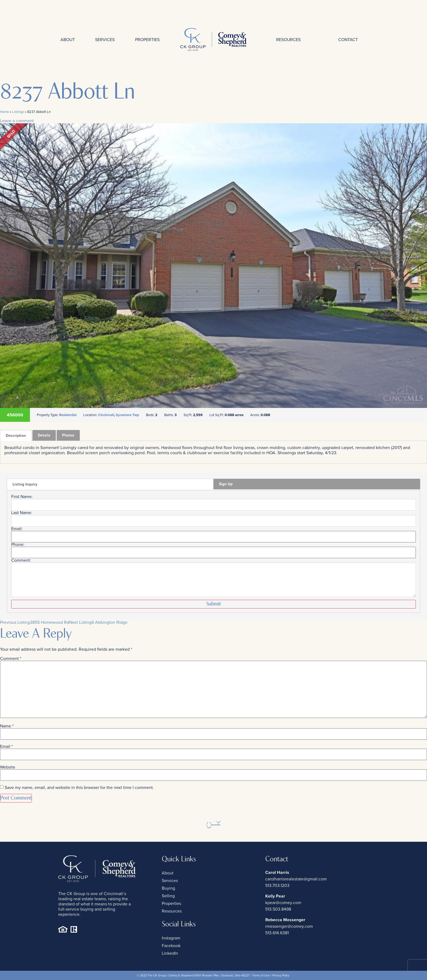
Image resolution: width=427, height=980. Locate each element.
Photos (68, 435)
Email (6, 746)
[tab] (16, 435)
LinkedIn (170, 953)
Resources (288, 40)
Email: (17, 529)
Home (4, 112)
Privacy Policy (281, 975)
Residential (68, 415)
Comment (11, 659)
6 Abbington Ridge (98, 622)
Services (105, 40)
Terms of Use (261, 975)
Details (44, 435)
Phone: (18, 545)
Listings (18, 112)
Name (7, 726)
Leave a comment (17, 121)
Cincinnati (106, 415)
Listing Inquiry (25, 484)
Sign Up (226, 484)
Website (8, 767)
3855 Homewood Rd (35, 622)
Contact (348, 40)
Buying (168, 888)
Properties (147, 40)
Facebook (171, 946)
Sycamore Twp (127, 415)
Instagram (171, 938)
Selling (168, 896)
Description (16, 435)
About (68, 40)
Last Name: (22, 513)
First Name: (22, 497)
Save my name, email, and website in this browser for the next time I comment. (79, 788)
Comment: (21, 560)
